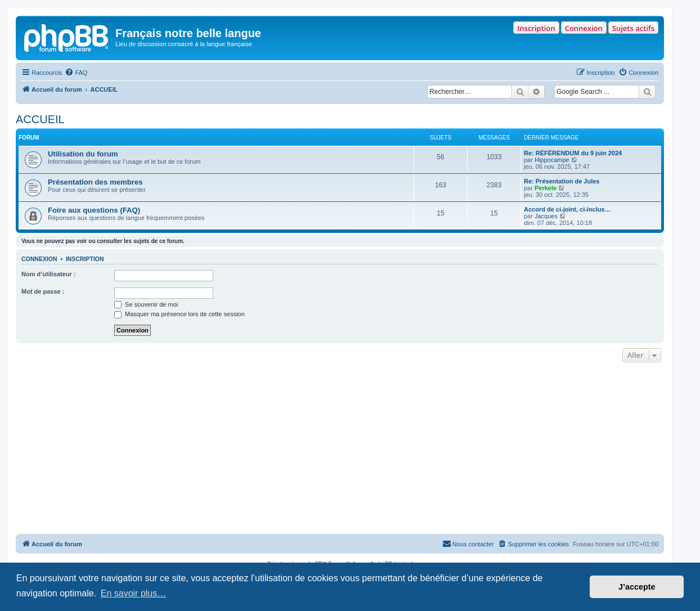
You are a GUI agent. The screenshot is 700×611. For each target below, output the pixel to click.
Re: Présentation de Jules (562, 181)
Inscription (536, 28)
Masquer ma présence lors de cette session (180, 314)
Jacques (546, 216)
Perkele (546, 188)
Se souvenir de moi (146, 304)
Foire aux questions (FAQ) (94, 210)
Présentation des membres (95, 182)
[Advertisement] (340, 450)
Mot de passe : (43, 291)
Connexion (584, 28)
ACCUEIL (40, 119)
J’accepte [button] (637, 587)
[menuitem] (76, 73)
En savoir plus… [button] (134, 593)
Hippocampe (552, 160)
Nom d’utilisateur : (49, 274)
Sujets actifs (633, 28)
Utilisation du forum (83, 154)
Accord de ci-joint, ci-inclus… (567, 209)
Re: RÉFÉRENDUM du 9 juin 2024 (573, 153)
